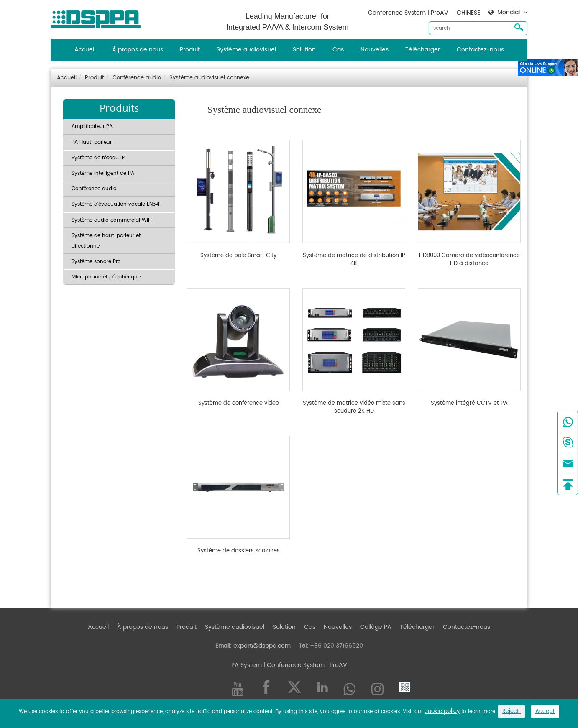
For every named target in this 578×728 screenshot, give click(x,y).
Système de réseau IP (98, 158)
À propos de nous (138, 50)
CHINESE (468, 13)
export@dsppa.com (262, 646)
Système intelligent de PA (103, 173)
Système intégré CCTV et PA (469, 404)
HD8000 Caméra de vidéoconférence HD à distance (469, 260)
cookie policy (442, 711)
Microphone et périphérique (106, 277)
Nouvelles (375, 50)
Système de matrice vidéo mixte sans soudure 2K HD (354, 407)
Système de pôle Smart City (238, 256)
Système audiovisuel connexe (209, 78)
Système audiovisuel (246, 50)
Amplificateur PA (92, 126)
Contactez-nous (480, 50)
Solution (304, 50)
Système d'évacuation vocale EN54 (115, 204)
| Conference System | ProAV (304, 665)
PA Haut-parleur (92, 142)
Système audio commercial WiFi (112, 220)
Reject (512, 711)
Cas (338, 50)
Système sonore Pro (96, 262)
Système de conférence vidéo (239, 404)
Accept (545, 711)
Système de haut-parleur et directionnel (106, 241)
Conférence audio (137, 78)
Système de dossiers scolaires (239, 551)
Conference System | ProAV (408, 13)
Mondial (509, 13)
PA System (247, 665)
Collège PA (376, 627)
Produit (190, 50)
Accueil (85, 50)
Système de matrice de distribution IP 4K (354, 260)
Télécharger (423, 50)
